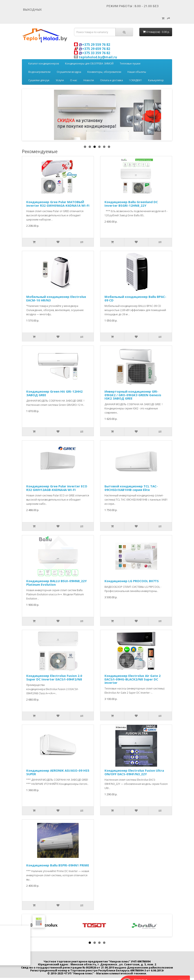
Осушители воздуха (69, 72)
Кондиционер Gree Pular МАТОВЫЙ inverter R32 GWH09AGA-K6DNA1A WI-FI (58, 204)
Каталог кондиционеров (44, 63)
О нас (74, 80)
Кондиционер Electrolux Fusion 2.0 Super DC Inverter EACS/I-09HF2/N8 (54, 677)
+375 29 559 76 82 (94, 45)
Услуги (60, 80)
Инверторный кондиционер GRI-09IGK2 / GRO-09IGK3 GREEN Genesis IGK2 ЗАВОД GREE (133, 395)
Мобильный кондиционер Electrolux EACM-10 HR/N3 (56, 298)
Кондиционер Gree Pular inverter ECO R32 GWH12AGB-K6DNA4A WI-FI (57, 488)
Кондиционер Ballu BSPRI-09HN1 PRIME (58, 865)
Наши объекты (137, 72)
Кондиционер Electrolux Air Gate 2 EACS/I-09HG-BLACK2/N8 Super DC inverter (133, 679)
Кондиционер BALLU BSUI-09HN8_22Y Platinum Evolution (57, 583)
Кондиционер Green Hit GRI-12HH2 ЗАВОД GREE (54, 393)
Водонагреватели (39, 72)
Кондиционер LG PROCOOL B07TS (132, 581)
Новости (89, 80)
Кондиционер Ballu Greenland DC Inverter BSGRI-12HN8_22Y (131, 204)
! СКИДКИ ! (135, 80)
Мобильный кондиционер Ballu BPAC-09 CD (135, 298)
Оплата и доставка (111, 80)
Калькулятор (156, 80)
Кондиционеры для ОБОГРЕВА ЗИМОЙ (89, 63)
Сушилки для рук (39, 80)
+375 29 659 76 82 (94, 49)
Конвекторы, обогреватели (104, 72)
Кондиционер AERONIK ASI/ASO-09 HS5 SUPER (58, 772)
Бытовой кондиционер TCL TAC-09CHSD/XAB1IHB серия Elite (131, 488)
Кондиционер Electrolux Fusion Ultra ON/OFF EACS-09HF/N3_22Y (134, 772)
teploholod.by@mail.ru (98, 57)
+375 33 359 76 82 (94, 53)
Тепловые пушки (130, 63)
